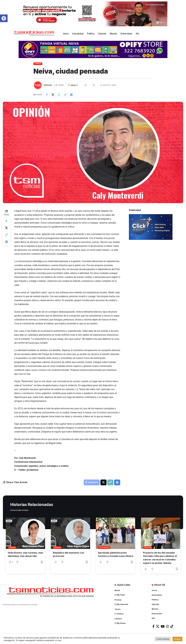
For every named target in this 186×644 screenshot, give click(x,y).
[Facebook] (153, 626)
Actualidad (104, 548)
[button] (4, 18)
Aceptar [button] (177, 639)
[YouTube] (163, 626)
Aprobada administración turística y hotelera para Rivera (113, 556)
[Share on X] (53, 95)
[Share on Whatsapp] (59, 95)
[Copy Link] (65, 95)
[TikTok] (172, 626)
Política (148, 548)
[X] (158, 626)
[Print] (72, 95)
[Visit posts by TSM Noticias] (38, 85)
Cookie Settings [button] (163, 639)
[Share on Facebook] (47, 95)
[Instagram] (167, 626)
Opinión (38, 64)
